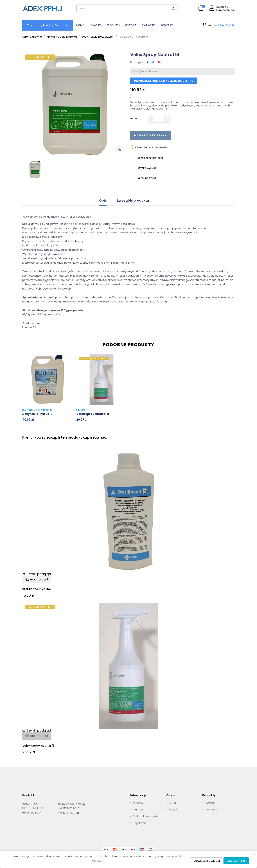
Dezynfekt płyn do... (37, 414)
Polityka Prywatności (146, 816)
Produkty (82, 410)
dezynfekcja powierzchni (37, 410)
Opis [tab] (103, 200)
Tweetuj (153, 62)
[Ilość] (159, 119)
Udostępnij (148, 62)
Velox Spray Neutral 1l (93, 414)
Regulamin (140, 823)
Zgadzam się (236, 861)
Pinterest (159, 62)
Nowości (210, 803)
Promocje (211, 810)
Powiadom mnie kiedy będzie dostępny (164, 81)
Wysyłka (138, 803)
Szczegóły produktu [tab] (133, 200)
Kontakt (174, 810)
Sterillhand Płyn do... (37, 589)
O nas (173, 803)
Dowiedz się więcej (207, 861)
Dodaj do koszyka (151, 135)
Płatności (139, 810)
